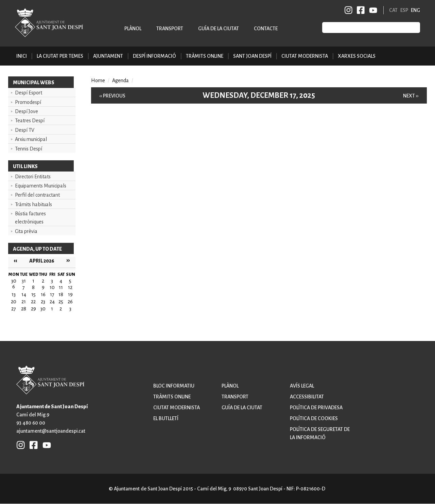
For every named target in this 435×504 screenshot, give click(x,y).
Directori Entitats (33, 177)
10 (52, 287)
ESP (404, 10)
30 (43, 309)
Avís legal (302, 386)
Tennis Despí (29, 149)
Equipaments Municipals (41, 186)
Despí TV (25, 130)
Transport (170, 29)
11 (61, 287)
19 (70, 294)
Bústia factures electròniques (30, 218)
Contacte (266, 29)
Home (98, 80)
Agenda (120, 80)
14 (24, 294)
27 (14, 309)
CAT (393, 10)
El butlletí (166, 418)
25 (61, 302)
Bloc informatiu (174, 386)
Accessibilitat (307, 397)
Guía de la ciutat (219, 29)
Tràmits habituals (33, 204)
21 (24, 302)
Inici (22, 56)
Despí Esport (29, 93)
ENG (415, 10)
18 (61, 294)
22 (33, 302)
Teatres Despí (30, 121)
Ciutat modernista (177, 408)
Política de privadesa (316, 408)
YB (372, 10)
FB (360, 10)
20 (14, 302)
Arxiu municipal (31, 139)
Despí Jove (27, 111)
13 (14, 294)
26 (70, 302)
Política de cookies (314, 418)
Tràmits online (205, 56)
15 (33, 294)
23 (43, 302)
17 (52, 294)
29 (33, 309)
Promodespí (28, 102)
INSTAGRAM (349, 10)
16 (43, 294)
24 (52, 302)
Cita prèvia (26, 231)
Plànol (133, 29)
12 (70, 287)
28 (24, 309)
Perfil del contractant (37, 195)
